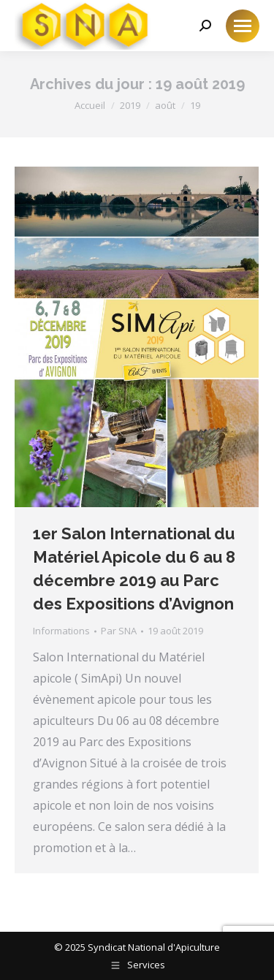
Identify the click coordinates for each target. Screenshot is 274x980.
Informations (61, 631)
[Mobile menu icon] (243, 26)
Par (119, 631)
